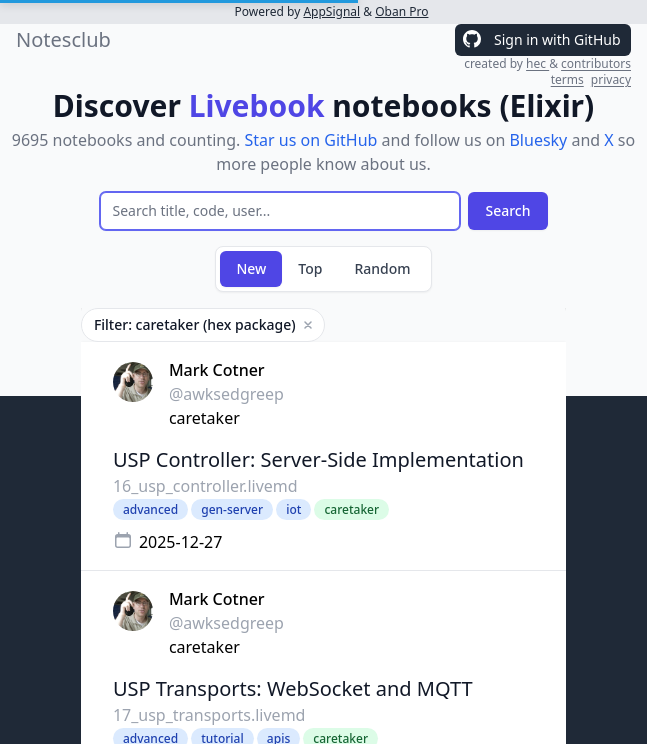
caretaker (204, 418)
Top (310, 268)
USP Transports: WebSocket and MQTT (293, 688)
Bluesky (538, 140)
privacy (611, 79)
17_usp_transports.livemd (209, 715)
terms (567, 79)
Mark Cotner (217, 370)
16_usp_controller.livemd (205, 486)
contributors (596, 63)
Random (382, 268)
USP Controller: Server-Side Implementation (318, 459)
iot (293, 509)
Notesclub (63, 39)
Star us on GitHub (311, 140)
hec (537, 63)
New (251, 268)
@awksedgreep (226, 394)
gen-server (232, 509)
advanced (150, 509)
